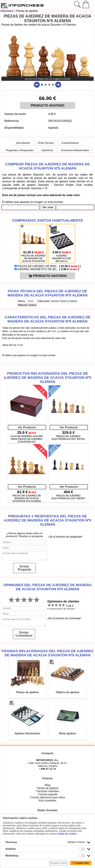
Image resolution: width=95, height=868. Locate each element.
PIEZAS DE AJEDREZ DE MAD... (47, 266)
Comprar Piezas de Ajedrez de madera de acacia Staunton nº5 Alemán (47, 166)
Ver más (48, 207)
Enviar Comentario (24, 634)
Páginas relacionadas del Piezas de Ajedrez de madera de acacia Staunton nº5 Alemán (47, 653)
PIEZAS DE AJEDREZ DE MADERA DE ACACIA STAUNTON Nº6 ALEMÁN (27, 498)
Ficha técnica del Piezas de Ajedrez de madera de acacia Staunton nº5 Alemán (47, 293)
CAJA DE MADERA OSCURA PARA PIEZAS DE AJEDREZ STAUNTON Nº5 (27, 439)
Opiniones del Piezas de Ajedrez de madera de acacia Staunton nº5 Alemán (48, 587)
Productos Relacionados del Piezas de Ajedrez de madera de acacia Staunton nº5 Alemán (47, 377)
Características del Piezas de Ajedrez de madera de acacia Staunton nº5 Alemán (48, 319)
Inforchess (7, 11)
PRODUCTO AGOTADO (47, 105)
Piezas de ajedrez (27, 11)
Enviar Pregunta (24, 568)
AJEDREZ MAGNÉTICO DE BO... (47, 269)
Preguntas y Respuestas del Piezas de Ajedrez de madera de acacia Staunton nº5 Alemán (47, 520)
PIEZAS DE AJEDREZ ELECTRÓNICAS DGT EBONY (68, 497)
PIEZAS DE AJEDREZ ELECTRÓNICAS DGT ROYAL (68, 438)
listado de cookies (67, 834)
